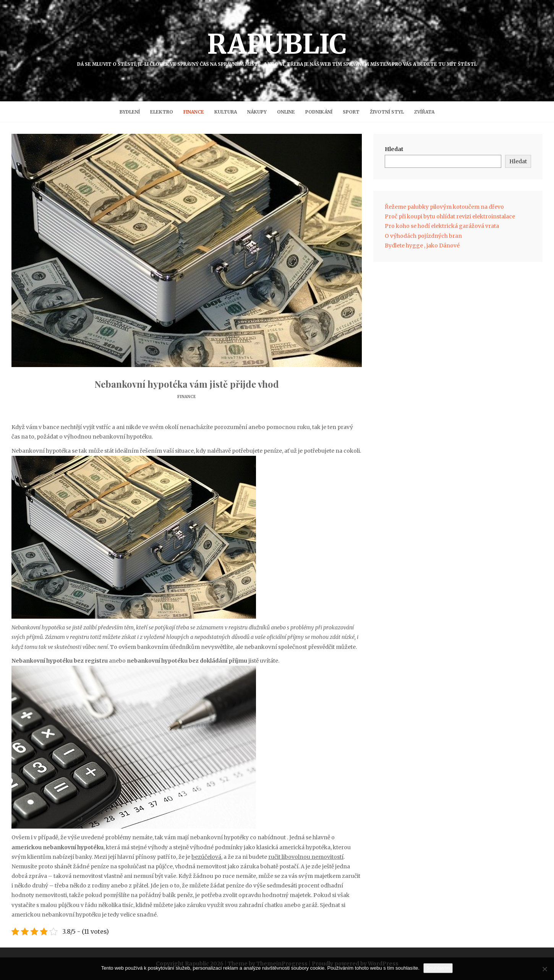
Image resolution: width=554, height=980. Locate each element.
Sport (351, 112)
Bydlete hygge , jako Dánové (422, 245)
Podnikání (319, 112)
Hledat (394, 149)
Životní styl (387, 112)
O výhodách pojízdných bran (423, 236)
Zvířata (424, 112)
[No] (544, 969)
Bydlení (130, 112)
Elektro (162, 112)
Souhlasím (438, 968)
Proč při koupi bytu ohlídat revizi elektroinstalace (450, 216)
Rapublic (277, 47)
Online (286, 112)
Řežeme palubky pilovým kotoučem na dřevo (444, 207)
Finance (194, 112)
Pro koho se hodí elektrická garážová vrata (442, 226)
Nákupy (257, 112)
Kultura (226, 112)
